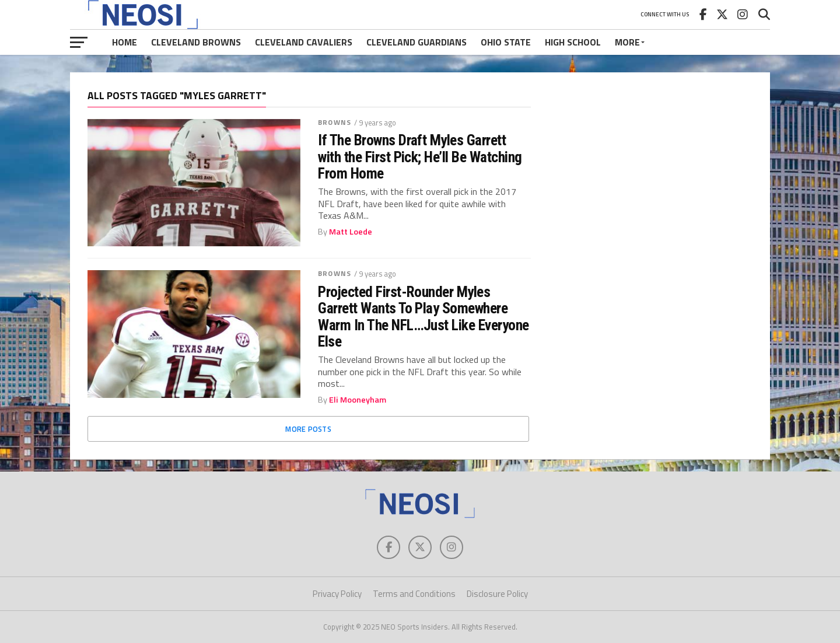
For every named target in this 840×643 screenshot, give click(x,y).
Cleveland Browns (196, 42)
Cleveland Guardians (416, 42)
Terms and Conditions (414, 594)
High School (573, 42)
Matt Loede (351, 232)
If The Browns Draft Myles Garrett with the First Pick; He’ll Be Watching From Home (420, 156)
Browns (335, 122)
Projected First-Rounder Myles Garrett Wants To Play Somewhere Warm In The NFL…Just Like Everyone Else (423, 317)
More (627, 42)
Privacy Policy (337, 594)
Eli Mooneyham (358, 400)
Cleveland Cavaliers (304, 42)
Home (125, 42)
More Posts (308, 429)
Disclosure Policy (497, 594)
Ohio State (506, 42)
